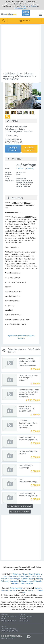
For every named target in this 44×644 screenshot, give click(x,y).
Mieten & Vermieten (21, 576)
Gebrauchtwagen (26, 581)
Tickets (25, 574)
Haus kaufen (14, 581)
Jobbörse (39, 579)
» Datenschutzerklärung (9, 617)
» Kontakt (22, 615)
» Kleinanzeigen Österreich (10, 631)
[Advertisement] (22, 47)
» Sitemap (4, 615)
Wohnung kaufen (28, 579)
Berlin (12, 588)
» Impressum (23, 619)
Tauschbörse (7, 576)
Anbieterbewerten (29, 149)
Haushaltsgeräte (27, 583)
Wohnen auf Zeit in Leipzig (20, 512)
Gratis (26, 13)
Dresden (12, 590)
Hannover (19, 588)
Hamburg (38, 588)
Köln (24, 593)
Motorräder (38, 581)
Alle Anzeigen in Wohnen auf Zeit (20, 506)
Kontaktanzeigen (35, 576)
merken (25, 21)
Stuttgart (39, 590)
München (5, 590)
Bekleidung (15, 583)
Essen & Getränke (36, 574)
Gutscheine (17, 574)
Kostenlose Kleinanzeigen (11, 579)
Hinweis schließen (21, 8)
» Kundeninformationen (8, 621)
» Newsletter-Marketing (8, 629)
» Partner (4, 627)
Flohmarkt (5, 581)
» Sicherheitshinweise (26, 617)
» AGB (3, 619)
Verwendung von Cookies (28, 6)
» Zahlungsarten (24, 621)
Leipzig (30, 590)
